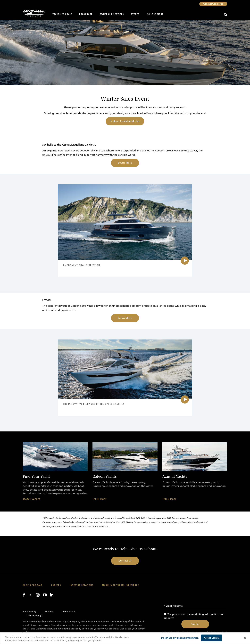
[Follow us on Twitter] (31, 595)
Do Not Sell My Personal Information (180, 638)
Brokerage (86, 14)
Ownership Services (112, 14)
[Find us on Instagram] (38, 595)
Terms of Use (68, 612)
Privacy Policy (29, 612)
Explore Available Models (125, 121)
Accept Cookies (212, 638)
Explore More (155, 14)
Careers (56, 585)
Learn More (125, 163)
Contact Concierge (213, 4)
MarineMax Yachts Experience (121, 585)
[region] (125, 638)
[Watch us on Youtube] (45, 595)
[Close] (245, 638)
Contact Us (125, 561)
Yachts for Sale (62, 14)
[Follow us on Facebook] (24, 595)
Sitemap (49, 612)
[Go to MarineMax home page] (33, 13)
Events (135, 14)
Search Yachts (31, 499)
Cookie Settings (35, 615)
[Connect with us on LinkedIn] (52, 595)
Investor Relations (82, 585)
